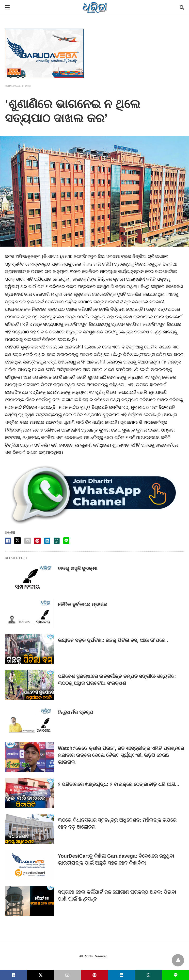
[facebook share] (8, 541)
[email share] (28, 541)
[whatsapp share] (57, 541)
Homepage (13, 86)
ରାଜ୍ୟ (28, 86)
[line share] (66, 541)
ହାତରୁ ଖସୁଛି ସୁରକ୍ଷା (78, 568)
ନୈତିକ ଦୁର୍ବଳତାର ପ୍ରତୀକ (82, 604)
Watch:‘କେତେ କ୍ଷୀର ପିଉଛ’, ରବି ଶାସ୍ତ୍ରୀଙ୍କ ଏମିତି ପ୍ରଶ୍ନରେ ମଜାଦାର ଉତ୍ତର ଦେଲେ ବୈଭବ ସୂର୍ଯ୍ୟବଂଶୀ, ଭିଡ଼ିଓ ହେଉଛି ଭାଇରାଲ (121, 755)
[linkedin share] (47, 541)
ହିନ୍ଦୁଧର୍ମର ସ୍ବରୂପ (76, 712)
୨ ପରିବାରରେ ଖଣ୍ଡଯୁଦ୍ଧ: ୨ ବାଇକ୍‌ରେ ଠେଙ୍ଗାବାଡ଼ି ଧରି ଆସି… (119, 784)
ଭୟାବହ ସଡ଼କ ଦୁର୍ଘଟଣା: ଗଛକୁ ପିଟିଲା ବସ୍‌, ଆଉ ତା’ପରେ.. (113, 640)
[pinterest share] (37, 541)
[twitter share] (17, 541)
